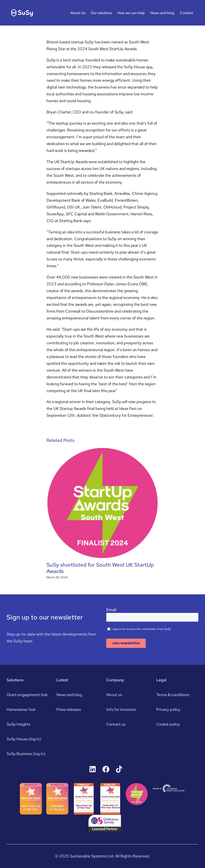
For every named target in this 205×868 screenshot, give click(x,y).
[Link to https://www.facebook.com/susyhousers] (106, 769)
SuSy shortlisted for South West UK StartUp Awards (100, 568)
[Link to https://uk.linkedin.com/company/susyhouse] (93, 769)
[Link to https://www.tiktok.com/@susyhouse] (119, 769)
